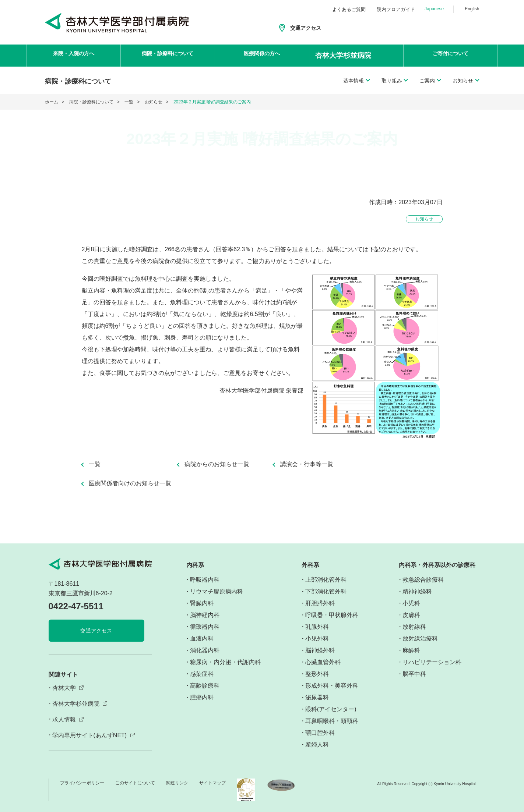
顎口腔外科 (320, 733)
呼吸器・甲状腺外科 (332, 615)
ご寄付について (450, 55)
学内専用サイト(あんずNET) (90, 735)
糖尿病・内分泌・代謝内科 (225, 662)
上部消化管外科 (326, 580)
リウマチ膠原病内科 (217, 591)
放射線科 (414, 627)
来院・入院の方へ (74, 55)
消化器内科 (205, 650)
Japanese (434, 9)
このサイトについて (135, 783)
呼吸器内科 (205, 580)
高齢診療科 (205, 686)
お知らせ (154, 102)
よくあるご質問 (349, 9)
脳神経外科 (320, 650)
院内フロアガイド (396, 9)
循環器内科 (205, 627)
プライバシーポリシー (82, 783)
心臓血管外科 (323, 662)
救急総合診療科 (423, 580)
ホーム (52, 102)
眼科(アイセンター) (331, 709)
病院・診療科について (168, 55)
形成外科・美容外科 (332, 686)
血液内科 (202, 639)
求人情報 (64, 719)
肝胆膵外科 (320, 603)
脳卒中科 (414, 674)
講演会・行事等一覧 (307, 464)
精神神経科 (417, 591)
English (472, 9)
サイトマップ (212, 783)
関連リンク (177, 783)
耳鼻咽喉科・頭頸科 (332, 721)
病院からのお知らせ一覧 (217, 464)
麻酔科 (411, 650)
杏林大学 (64, 688)
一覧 (129, 102)
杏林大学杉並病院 (76, 704)
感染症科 (202, 674)
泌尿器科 (317, 697)
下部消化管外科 (326, 591)
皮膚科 (411, 615)
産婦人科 (317, 744)
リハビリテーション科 (432, 662)
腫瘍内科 (202, 697)
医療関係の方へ (262, 55)
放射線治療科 (420, 639)
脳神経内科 (205, 615)
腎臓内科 (202, 603)
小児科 (411, 603)
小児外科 (317, 639)
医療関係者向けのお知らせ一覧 (130, 483)
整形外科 (317, 674)
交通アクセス (306, 28)
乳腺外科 (317, 627)
